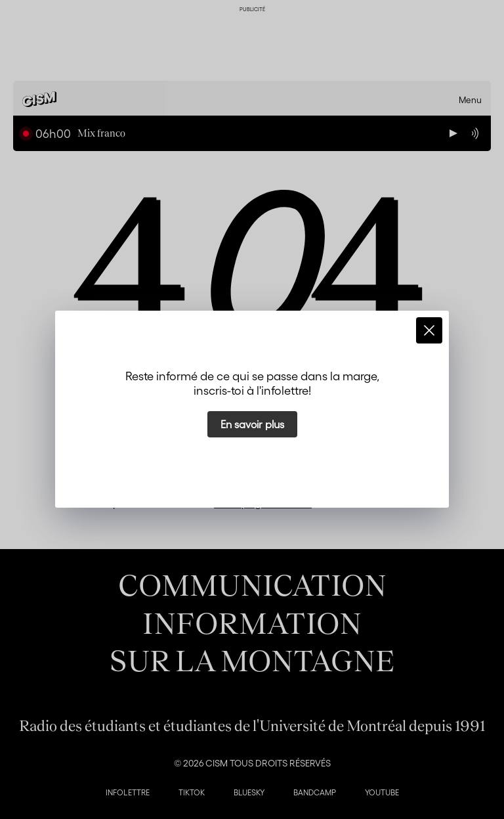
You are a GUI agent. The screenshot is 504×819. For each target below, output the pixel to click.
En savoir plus (252, 424)
